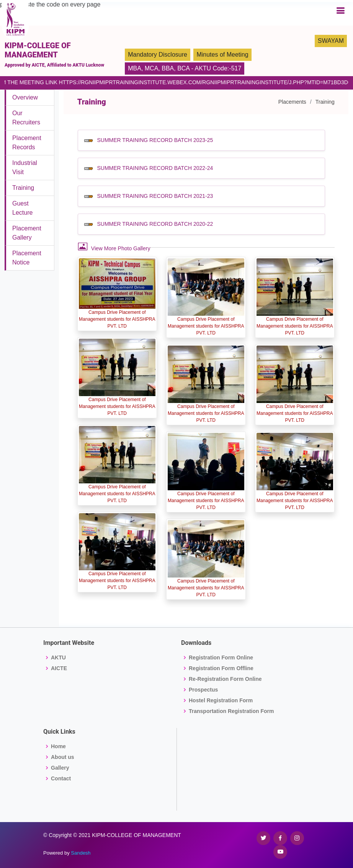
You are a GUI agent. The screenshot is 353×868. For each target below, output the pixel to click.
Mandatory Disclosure (158, 55)
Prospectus (203, 690)
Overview (25, 97)
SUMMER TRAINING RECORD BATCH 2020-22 (155, 224)
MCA (152, 68)
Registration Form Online (221, 658)
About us (63, 757)
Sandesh (81, 853)
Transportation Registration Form (231, 711)
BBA (168, 68)
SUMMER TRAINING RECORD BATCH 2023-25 (155, 140)
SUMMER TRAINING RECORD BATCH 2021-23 (155, 196)
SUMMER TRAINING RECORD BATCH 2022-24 (155, 168)
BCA (183, 68)
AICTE (59, 668)
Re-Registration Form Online (225, 679)
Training (23, 188)
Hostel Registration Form (221, 700)
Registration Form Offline (221, 668)
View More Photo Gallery (114, 246)
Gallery (60, 768)
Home (58, 746)
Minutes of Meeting (222, 55)
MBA (135, 68)
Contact (61, 778)
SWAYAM (331, 41)
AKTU (58, 658)
